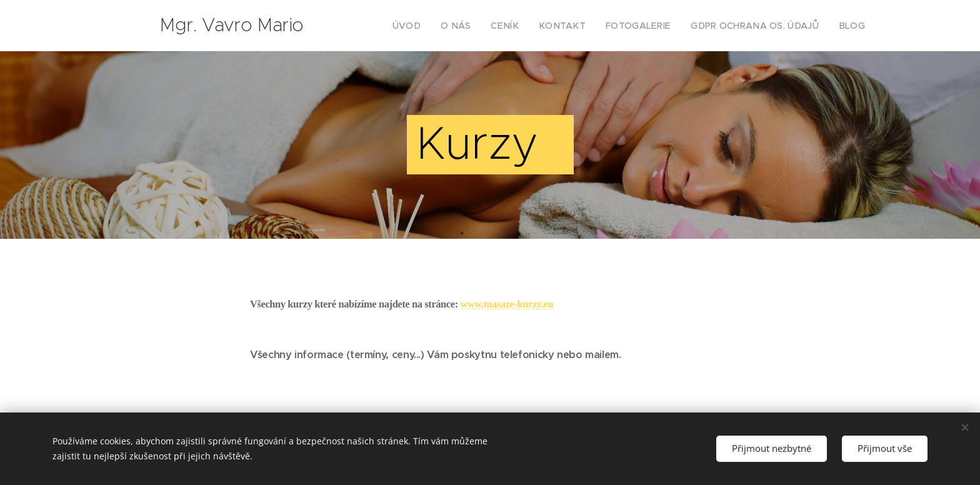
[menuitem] (440, 26)
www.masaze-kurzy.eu (507, 304)
